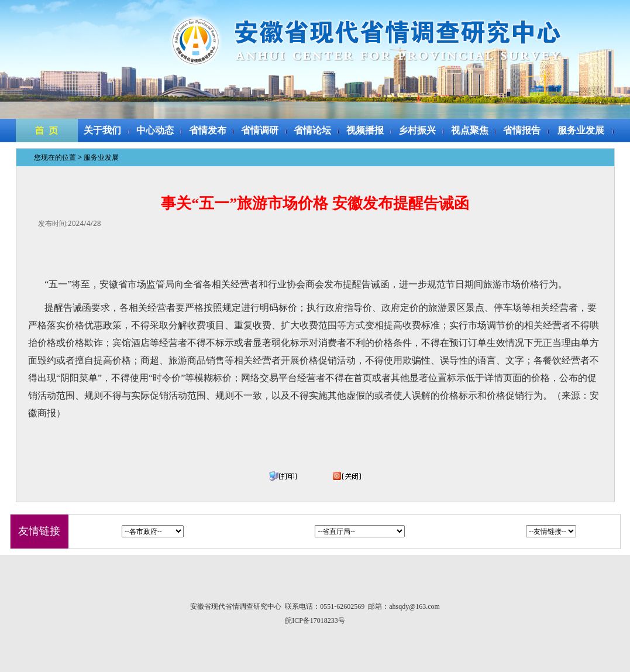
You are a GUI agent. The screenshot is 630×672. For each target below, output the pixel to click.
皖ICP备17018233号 (315, 620)
